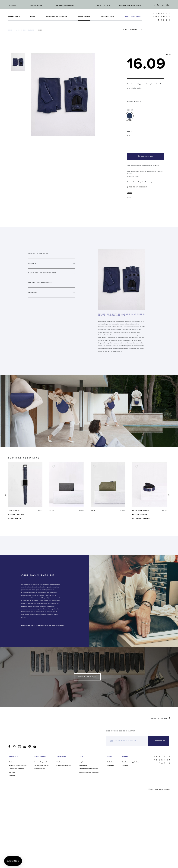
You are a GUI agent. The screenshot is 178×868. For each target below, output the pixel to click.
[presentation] (5, 495)
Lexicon (12, 775)
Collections (14, 16)
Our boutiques (61, 762)
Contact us (13, 762)
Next (138, 30)
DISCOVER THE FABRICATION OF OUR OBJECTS (43, 626)
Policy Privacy (84, 765)
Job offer (125, 765)
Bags (33, 16)
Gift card (12, 772)
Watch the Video (87, 677)
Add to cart (146, 156)
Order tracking (40, 769)
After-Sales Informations (18, 765)
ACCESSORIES (84, 16)
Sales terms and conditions (88, 769)
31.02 (93, 510)
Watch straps (108, 16)
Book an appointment (64, 765)
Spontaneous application (130, 762)
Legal (81, 762)
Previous (130, 30)
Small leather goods (57, 16)
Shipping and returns (41, 765)
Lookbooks (111, 765)
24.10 (135, 510)
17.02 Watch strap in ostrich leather (16, 515)
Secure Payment (41, 762)
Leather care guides (17, 769)
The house (12, 5)
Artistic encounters (65, 5)
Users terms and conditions (89, 772)
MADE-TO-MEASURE (133, 16)
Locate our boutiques (130, 5)
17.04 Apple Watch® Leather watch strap (57, 515)
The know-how (36, 5)
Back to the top (161, 718)
